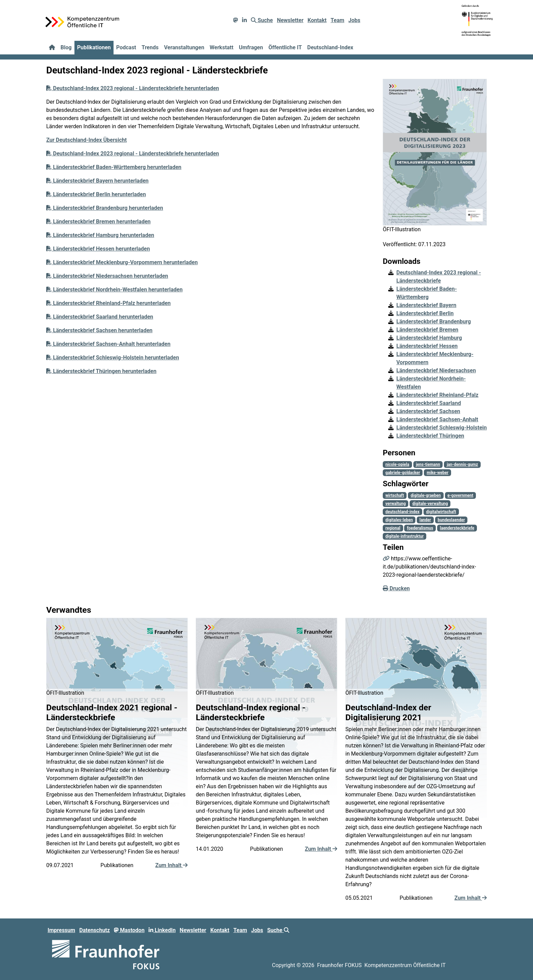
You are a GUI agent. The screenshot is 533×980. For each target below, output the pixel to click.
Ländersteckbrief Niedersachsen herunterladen (107, 276)
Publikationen (94, 47)
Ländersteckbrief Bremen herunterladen (98, 222)
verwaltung (396, 504)
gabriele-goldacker (403, 473)
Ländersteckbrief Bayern (426, 305)
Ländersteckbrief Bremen (427, 330)
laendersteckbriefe (457, 528)
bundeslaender (451, 520)
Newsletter (290, 20)
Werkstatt (222, 47)
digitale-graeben (426, 495)
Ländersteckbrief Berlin (425, 313)
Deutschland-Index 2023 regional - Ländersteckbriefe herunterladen (133, 88)
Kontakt (317, 20)
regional (393, 528)
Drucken (396, 588)
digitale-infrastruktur (405, 536)
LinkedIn (162, 930)
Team (338, 20)
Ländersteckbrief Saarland (429, 403)
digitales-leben (399, 520)
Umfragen (251, 47)
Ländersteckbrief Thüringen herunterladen (101, 371)
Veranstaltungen (184, 47)
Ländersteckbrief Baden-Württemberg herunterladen (114, 167)
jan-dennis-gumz (462, 464)
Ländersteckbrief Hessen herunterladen (98, 249)
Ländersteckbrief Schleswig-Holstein (442, 428)
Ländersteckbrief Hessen (427, 346)
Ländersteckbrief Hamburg (429, 338)
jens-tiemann (428, 464)
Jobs (354, 20)
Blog (66, 47)
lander (425, 520)
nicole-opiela (397, 464)
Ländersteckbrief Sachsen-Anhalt (437, 419)
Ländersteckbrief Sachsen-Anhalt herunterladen (108, 344)
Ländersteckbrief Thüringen (430, 436)
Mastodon (129, 930)
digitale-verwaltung (430, 504)
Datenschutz (94, 930)
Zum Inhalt (171, 865)
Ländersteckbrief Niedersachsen (436, 370)
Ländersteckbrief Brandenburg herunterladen (105, 208)
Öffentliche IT (285, 47)
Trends (150, 47)
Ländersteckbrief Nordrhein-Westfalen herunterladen (114, 290)
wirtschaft (395, 495)
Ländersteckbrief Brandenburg (434, 322)
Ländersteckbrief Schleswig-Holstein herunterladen (113, 358)
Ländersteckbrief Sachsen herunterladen (99, 330)
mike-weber (437, 473)
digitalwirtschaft (441, 512)
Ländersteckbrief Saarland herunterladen (100, 317)
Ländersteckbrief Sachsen (428, 411)
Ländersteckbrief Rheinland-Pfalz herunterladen (108, 303)
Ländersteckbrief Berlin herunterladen (96, 194)
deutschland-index (402, 512)
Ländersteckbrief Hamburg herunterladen (100, 235)
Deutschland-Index (330, 47)
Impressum (61, 930)
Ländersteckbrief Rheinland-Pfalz (437, 395)
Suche (262, 20)
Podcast (126, 47)
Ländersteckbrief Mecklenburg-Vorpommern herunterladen (122, 262)
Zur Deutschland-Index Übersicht (87, 140)
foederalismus (420, 528)
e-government (460, 495)
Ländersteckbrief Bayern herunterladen (97, 181)
